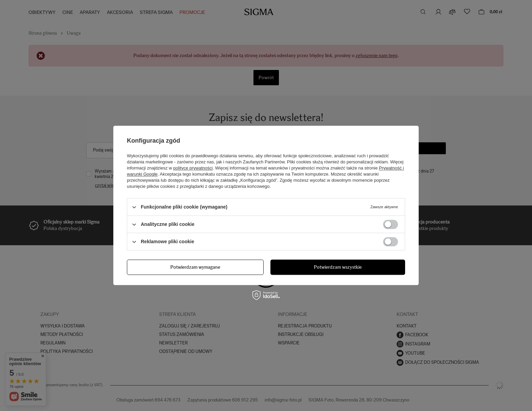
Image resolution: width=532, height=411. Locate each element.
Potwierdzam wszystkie (338, 267)
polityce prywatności (193, 168)
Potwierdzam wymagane (195, 267)
